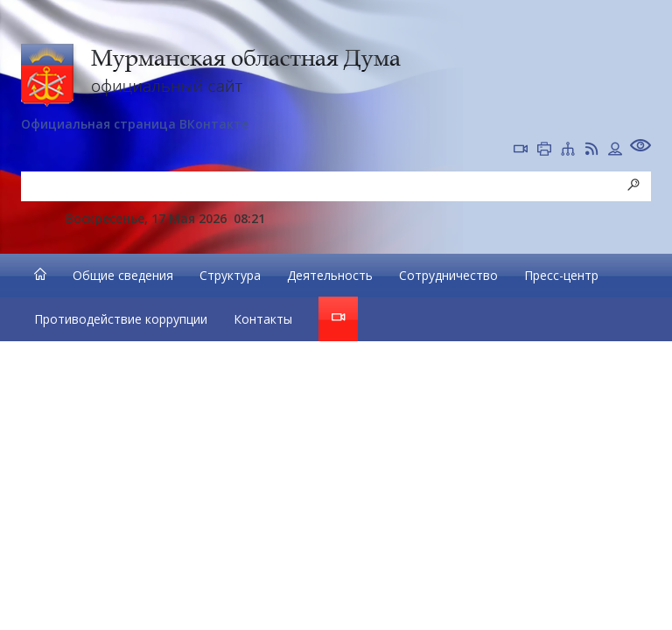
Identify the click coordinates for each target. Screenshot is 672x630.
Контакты (263, 319)
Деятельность (330, 275)
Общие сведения (123, 275)
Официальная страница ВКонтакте (135, 124)
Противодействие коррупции (121, 319)
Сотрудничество (448, 275)
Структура (230, 275)
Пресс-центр (561, 275)
